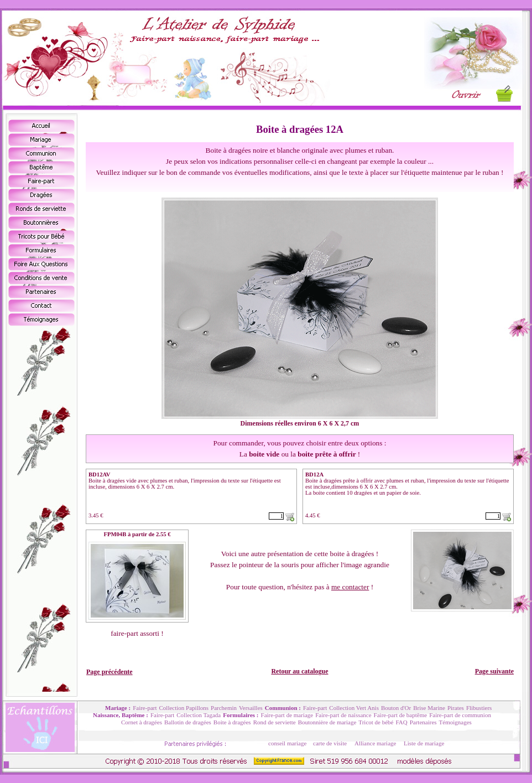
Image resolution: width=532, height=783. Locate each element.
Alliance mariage (375, 743)
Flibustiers (479, 708)
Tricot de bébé (376, 722)
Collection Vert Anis (354, 708)
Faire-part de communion (460, 715)
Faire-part (145, 708)
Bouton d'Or (396, 708)
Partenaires (423, 722)
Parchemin (224, 708)
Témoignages (455, 722)
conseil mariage (287, 743)
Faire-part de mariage (287, 715)
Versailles (251, 708)
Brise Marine (429, 708)
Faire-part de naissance (343, 715)
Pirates (456, 708)
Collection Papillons (184, 708)
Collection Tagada (199, 715)
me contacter (350, 587)
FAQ (401, 722)
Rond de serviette (275, 722)
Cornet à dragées (142, 722)
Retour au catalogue (299, 671)
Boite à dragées (232, 722)
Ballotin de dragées (188, 722)
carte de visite (330, 743)
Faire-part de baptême (401, 715)
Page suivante (494, 671)
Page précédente (109, 672)
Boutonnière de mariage (327, 722)
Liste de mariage (424, 743)
